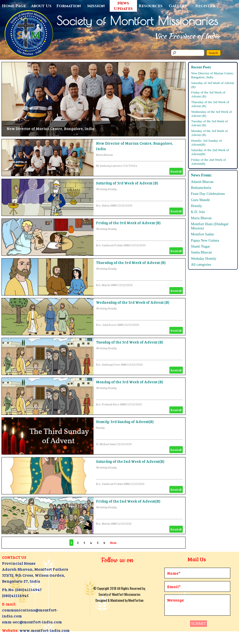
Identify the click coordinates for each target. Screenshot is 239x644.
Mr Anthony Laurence (109, 166)
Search (213, 53)
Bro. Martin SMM (106, 285)
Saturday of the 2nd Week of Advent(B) (130, 461)
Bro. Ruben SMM (106, 206)
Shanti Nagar (201, 246)
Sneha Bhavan (201, 252)
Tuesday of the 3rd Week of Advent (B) (130, 342)
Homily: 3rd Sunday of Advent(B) (125, 422)
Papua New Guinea (205, 240)
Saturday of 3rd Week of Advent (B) (127, 183)
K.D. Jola (198, 212)
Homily (100, 428)
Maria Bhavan (104, 155)
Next (113, 543)
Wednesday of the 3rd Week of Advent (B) (133, 302)
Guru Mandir (201, 200)
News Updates (123, 6)
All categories (201, 264)
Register (205, 6)
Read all (176, 171)
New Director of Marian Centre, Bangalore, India (50, 129)
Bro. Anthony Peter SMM (111, 365)
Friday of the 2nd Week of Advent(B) (128, 501)
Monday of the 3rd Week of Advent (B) (130, 382)
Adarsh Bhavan (202, 182)
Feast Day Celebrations (208, 194)
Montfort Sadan (202, 234)
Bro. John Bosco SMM (110, 325)
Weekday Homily (106, 189)
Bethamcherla (201, 188)
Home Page (14, 6)
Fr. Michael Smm (106, 444)
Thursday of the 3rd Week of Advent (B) (131, 262)
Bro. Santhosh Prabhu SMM (113, 245)
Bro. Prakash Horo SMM (111, 404)
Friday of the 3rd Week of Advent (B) (128, 223)
